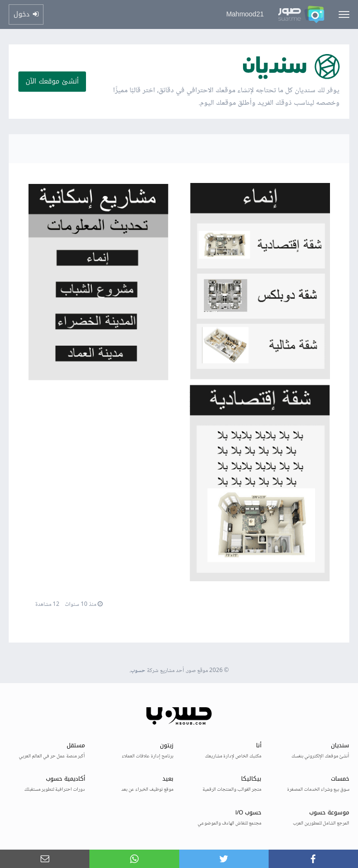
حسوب (138, 671)
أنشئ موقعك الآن (52, 81)
